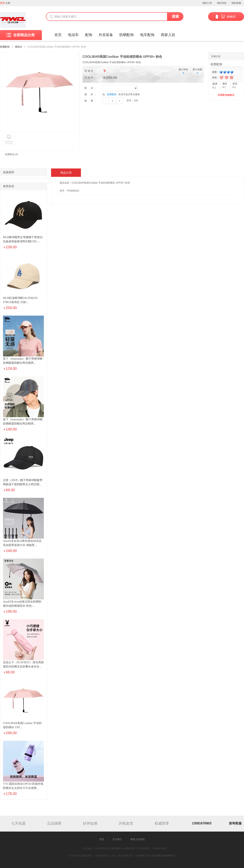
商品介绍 (66, 173)
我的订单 (207, 3)
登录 (2, 3)
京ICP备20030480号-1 (164, 856)
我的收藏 (236, 3)
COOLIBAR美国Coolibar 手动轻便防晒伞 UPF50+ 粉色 (112, 62)
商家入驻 (168, 35)
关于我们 (117, 839)
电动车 (73, 35)
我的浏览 (222, 3)
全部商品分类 (20, 35)
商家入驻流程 (138, 839)
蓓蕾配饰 (112, 94)
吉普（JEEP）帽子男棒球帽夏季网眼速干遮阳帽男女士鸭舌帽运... (23, 484)
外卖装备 (106, 35)
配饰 (89, 35)
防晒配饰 (127, 35)
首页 (58, 35)
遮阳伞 (19, 47)
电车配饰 (147, 35)
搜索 (175, 17)
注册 (8, 3)
